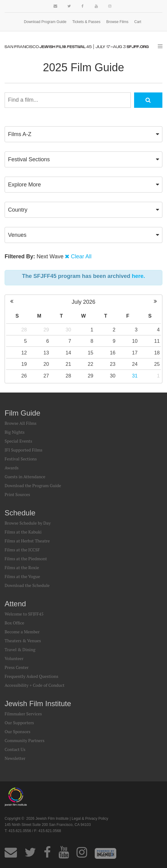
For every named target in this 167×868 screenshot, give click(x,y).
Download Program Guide (45, 22)
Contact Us (15, 749)
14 (68, 353)
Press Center (17, 667)
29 (46, 330)
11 (157, 341)
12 (24, 353)
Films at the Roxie (22, 567)
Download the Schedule (27, 585)
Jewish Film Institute (38, 704)
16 (113, 353)
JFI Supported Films (24, 450)
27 (46, 376)
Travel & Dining (20, 649)
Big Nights (15, 432)
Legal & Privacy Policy (90, 819)
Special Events (18, 441)
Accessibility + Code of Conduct (35, 685)
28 (24, 330)
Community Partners (25, 740)
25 (157, 364)
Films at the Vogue (22, 576)
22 (90, 364)
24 (135, 364)
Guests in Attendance (25, 477)
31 (135, 376)
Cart (138, 22)
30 (68, 330)
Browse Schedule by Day (28, 523)
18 (157, 353)
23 (113, 364)
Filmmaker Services (23, 714)
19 (24, 364)
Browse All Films (21, 423)
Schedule (20, 513)
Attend (15, 604)
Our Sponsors (18, 731)
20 (46, 364)
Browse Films (117, 22)
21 (68, 364)
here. (139, 276)
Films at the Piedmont (26, 559)
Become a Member (22, 632)
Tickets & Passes (86, 22)
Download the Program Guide (33, 485)
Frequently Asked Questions (32, 676)
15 (90, 353)
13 (46, 353)
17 (135, 353)
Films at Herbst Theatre (27, 541)
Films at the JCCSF (22, 550)
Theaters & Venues (23, 641)
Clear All (81, 256)
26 (24, 376)
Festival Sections (21, 459)
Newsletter (15, 758)
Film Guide (22, 413)
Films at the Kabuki (23, 532)
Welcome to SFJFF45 (24, 614)
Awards (12, 468)
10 (135, 341)
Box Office (14, 623)
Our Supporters (19, 723)
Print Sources (17, 494)
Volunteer (14, 658)
